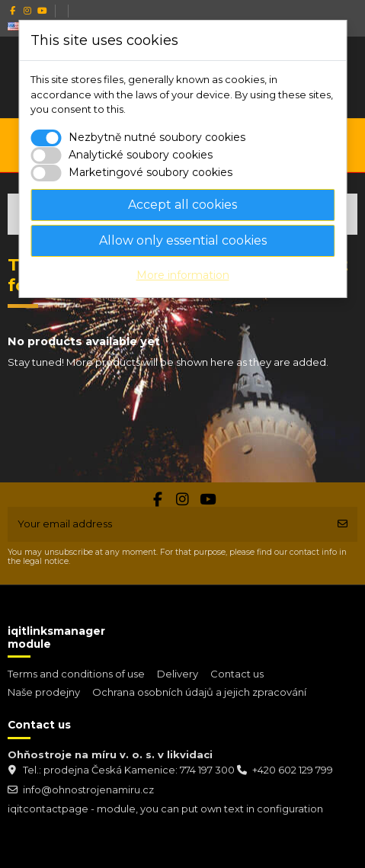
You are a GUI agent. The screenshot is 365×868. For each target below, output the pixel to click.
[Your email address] (168, 524)
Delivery (178, 674)
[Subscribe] (343, 524)
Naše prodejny (44, 692)
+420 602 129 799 (293, 770)
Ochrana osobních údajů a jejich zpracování (199, 692)
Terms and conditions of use (76, 674)
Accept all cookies (182, 205)
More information (183, 275)
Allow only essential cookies (183, 240)
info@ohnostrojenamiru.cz (88, 790)
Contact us (237, 674)
